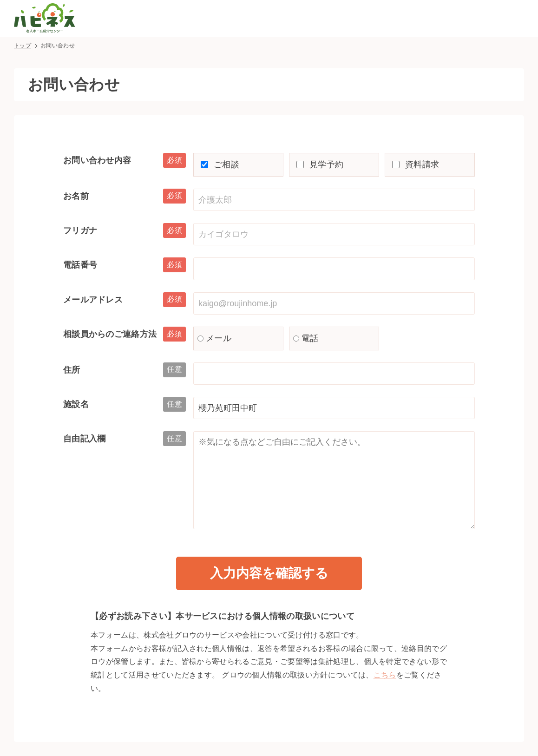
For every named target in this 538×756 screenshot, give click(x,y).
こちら (385, 675)
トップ (23, 46)
